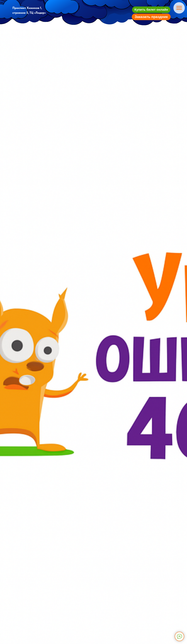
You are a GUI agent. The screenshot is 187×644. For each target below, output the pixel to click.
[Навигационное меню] (179, 8)
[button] (151, 10)
